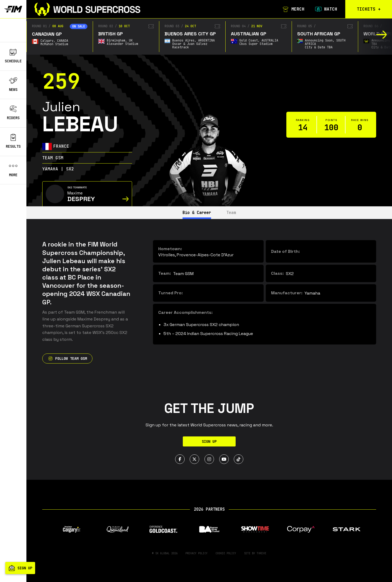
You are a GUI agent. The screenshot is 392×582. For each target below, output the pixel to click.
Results (13, 141)
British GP (111, 34)
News (13, 85)
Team (233, 213)
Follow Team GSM (67, 358)
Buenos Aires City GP (190, 34)
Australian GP (249, 34)
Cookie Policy (226, 553)
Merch (293, 9)
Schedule (13, 56)
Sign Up (209, 441)
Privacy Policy (197, 553)
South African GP (319, 34)
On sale (79, 26)
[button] (382, 35)
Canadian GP (47, 34)
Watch (325, 9)
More (13, 170)
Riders (13, 113)
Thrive (262, 553)
